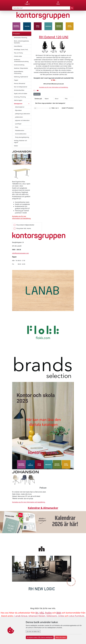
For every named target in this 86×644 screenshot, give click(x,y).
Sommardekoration (21, 134)
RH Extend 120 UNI (54, 37)
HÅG (42, 613)
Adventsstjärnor (20, 107)
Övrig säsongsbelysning (22, 137)
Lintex (61, 616)
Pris (66, 99)
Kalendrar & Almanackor (43, 508)
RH (37, 613)
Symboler (37, 94)
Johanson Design (37, 616)
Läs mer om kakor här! (33, 631)
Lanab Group (21, 616)
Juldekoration (19, 117)
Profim (48, 613)
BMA (59, 613)
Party (17, 127)
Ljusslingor (18, 124)
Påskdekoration (20, 130)
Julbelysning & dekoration (23, 114)
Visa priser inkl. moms (24, 228)
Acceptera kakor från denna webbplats (40, 637)
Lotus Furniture (76, 616)
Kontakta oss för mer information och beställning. (54, 87)
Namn (47, 99)
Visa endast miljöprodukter (25, 225)
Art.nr (57, 99)
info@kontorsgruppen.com (20, 253)
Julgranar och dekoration (22, 120)
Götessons (52, 616)
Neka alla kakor (61, 637)
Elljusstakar (18, 110)
